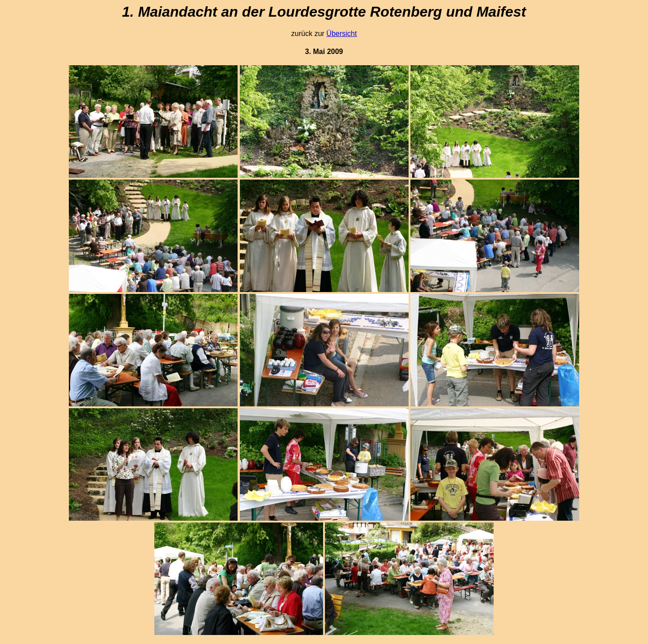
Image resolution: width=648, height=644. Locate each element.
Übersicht (342, 34)
